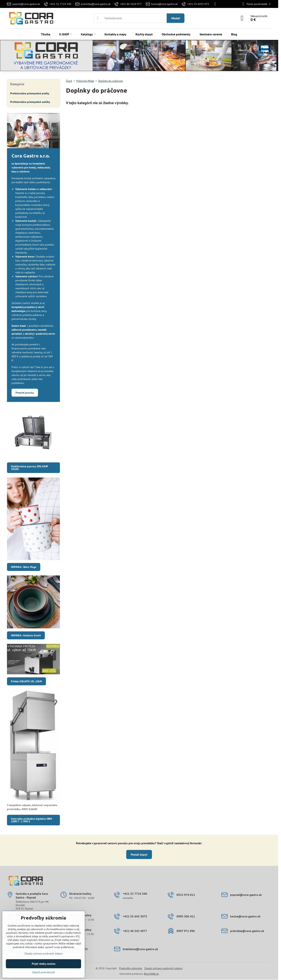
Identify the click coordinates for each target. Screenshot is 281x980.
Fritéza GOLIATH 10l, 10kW (26, 681)
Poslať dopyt (139, 854)
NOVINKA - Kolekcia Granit (26, 635)
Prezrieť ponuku (25, 393)
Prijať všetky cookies (44, 964)
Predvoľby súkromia (130, 968)
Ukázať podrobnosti (44, 972)
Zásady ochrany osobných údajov (163, 968)
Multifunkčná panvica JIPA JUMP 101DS (29, 468)
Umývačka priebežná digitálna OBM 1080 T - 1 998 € (31, 820)
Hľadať (176, 18)
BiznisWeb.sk (151, 974)
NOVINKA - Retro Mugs (24, 567)
